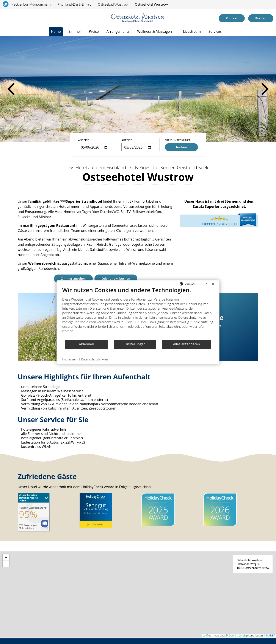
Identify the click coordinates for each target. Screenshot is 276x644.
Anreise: (84, 140)
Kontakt (232, 18)
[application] (138, 596)
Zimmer (75, 31)
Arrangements (118, 31)
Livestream (192, 31)
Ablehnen (86, 344)
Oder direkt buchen (116, 279)
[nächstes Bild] (265, 89)
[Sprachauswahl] (4, 18)
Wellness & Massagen (154, 31)
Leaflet (207, 637)
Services (215, 31)
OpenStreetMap (238, 637)
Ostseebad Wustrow (113, 4)
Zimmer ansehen (73, 279)
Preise (94, 31)
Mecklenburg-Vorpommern (31, 4)
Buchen (261, 18)
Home (56, 31)
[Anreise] (9, 18)
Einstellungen (135, 344)
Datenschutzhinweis (95, 359)
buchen (181, 147)
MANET (271, 637)
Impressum (70, 359)
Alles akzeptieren (187, 344)
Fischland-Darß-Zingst (74, 4)
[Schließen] (213, 284)
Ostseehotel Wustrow (151, 4)
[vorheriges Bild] (11, 89)
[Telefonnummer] (15, 18)
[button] (6, 559)
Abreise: (127, 140)
